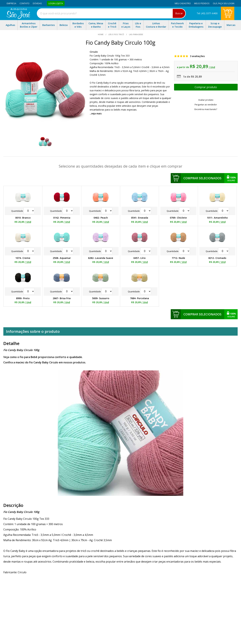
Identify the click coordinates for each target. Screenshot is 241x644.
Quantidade (23, 211)
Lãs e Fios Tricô (116, 34)
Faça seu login (226, 3)
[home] (18, 18)
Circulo (94, 52)
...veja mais (96, 113)
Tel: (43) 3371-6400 (207, 13)
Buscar (179, 13)
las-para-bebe (136, 34)
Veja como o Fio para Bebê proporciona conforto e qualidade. (43, 357)
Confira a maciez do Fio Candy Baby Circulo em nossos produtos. (45, 362)
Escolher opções (206, 87)
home (101, 34)
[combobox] (111, 13)
